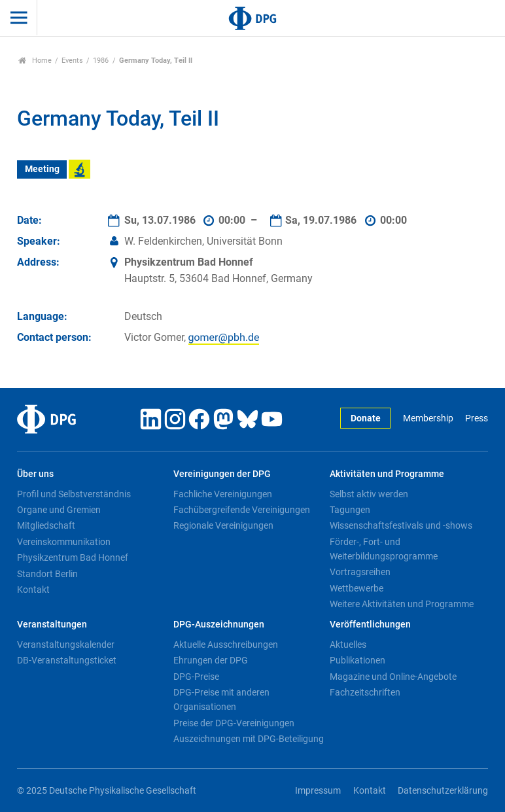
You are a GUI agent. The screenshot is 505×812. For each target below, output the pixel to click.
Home (35, 61)
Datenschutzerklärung (443, 791)
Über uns (35, 474)
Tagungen (350, 510)
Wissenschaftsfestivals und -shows (401, 525)
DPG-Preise (196, 677)
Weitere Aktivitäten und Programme (402, 604)
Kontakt (33, 590)
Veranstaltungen (52, 625)
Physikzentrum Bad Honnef (73, 557)
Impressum (318, 791)
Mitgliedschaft (46, 525)
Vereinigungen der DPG (222, 474)
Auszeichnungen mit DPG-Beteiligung (249, 739)
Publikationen (357, 660)
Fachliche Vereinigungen (223, 494)
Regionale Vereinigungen (223, 525)
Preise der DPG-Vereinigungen (234, 723)
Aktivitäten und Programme (387, 474)
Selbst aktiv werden (369, 494)
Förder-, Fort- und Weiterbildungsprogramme (384, 549)
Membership (428, 418)
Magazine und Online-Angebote (393, 677)
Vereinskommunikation (64, 542)
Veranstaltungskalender (66, 644)
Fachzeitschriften (365, 692)
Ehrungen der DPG (211, 660)
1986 (101, 61)
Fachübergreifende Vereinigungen (242, 510)
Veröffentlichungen (370, 625)
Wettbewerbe (357, 588)
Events (72, 61)
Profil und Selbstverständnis (74, 494)
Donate (366, 418)
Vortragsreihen (360, 572)
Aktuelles (348, 644)
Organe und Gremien (59, 510)
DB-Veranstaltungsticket (67, 660)
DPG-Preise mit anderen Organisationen (221, 699)
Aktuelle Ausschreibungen (226, 644)
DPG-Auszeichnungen (219, 625)
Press (477, 418)
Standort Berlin (47, 574)
